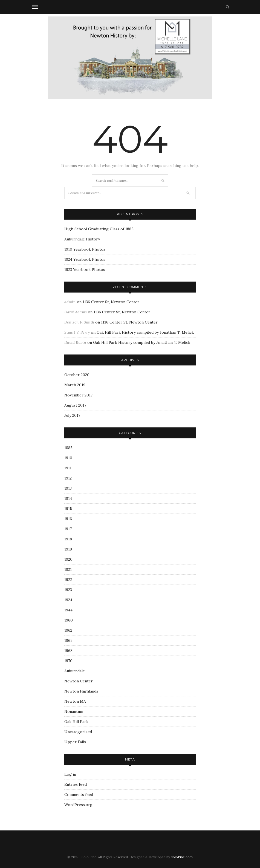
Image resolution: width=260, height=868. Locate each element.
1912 (68, 478)
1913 (68, 488)
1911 (68, 468)
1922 (68, 580)
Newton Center (79, 681)
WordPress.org (78, 805)
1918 (68, 539)
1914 (68, 498)
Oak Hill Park (76, 722)
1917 (68, 529)
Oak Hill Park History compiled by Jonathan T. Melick (145, 332)
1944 (68, 610)
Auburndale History (82, 239)
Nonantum (74, 711)
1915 (68, 509)
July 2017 (72, 415)
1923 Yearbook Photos (85, 270)
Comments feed (79, 795)
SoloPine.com (182, 857)
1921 (68, 569)
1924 (68, 600)
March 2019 (75, 385)
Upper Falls (75, 742)
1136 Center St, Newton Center (111, 302)
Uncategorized (78, 732)
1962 (68, 630)
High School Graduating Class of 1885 (99, 229)
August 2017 (75, 405)
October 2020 (77, 375)
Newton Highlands (81, 691)
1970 (68, 661)
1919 (68, 549)
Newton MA (75, 701)
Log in (70, 774)
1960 (69, 620)
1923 (68, 590)
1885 (68, 448)
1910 (68, 458)
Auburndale (75, 671)
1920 (68, 559)
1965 (68, 640)
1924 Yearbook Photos (85, 259)
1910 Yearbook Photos (85, 249)
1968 (68, 651)
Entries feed (76, 784)
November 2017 (78, 395)
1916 (68, 519)
